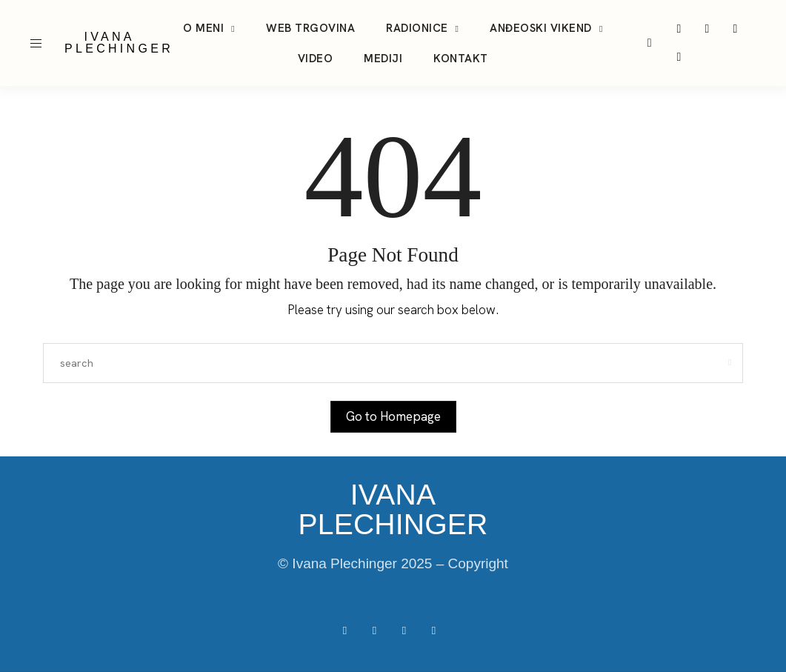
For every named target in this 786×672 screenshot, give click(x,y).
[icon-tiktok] (707, 29)
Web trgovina (310, 28)
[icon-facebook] (679, 57)
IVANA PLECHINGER (119, 43)
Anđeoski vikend (541, 28)
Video (316, 59)
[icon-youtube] (735, 29)
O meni (203, 28)
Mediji (383, 59)
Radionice (417, 28)
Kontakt (461, 59)
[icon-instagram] (679, 29)
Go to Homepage (393, 416)
